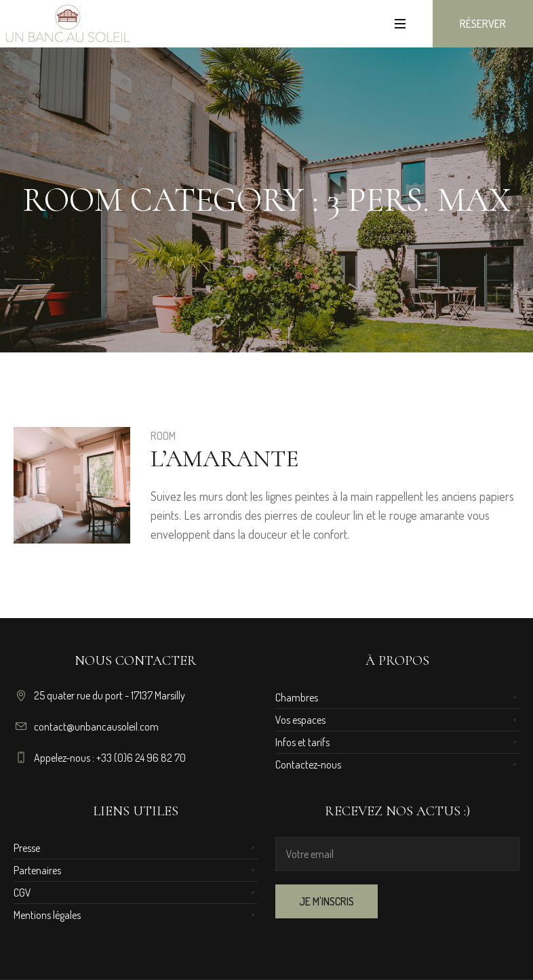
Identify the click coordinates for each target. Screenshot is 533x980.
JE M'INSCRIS (327, 901)
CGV (22, 893)
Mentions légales (47, 915)
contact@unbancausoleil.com (96, 727)
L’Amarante (225, 458)
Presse (27, 848)
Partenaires (37, 870)
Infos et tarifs (302, 742)
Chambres (297, 697)
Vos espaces (300, 720)
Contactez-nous (308, 764)
